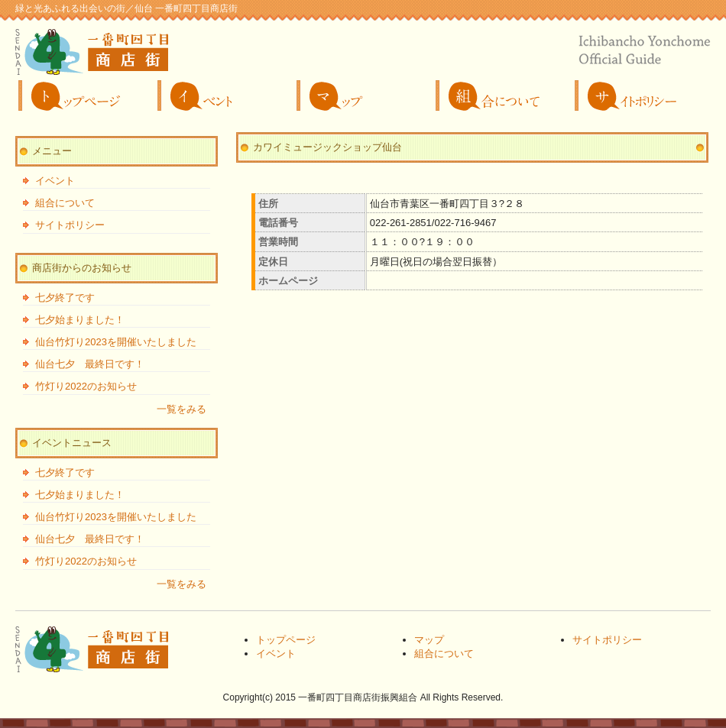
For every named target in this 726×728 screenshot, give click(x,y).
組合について (502, 95)
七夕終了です (65, 298)
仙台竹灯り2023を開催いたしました (116, 342)
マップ (363, 95)
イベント (224, 95)
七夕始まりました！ (80, 320)
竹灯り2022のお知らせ (86, 386)
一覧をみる (181, 409)
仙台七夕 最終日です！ (90, 364)
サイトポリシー (641, 95)
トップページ (85, 95)
